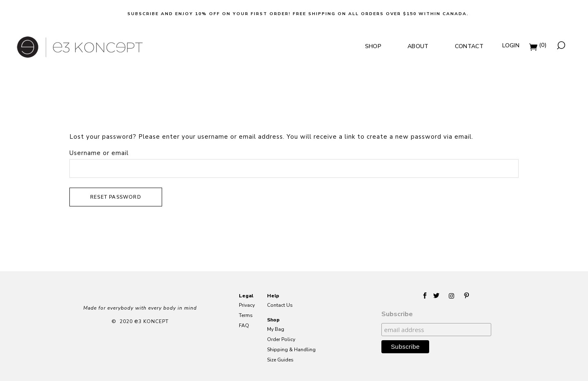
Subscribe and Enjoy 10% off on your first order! (209, 14)
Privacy (247, 305)
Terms (246, 316)
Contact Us (280, 305)
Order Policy (281, 340)
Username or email (99, 153)
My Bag (276, 329)
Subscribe (397, 314)
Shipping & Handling (291, 350)
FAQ (244, 326)
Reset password (116, 197)
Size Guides (280, 360)
